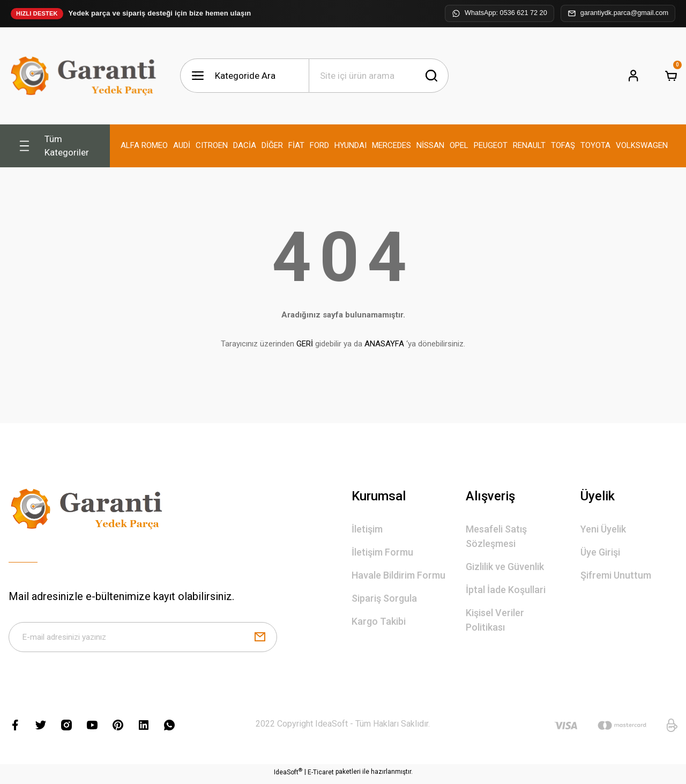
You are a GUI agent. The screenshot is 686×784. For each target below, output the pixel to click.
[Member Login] (633, 76)
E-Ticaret (321, 776)
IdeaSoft (288, 776)
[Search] (379, 76)
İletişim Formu (382, 552)
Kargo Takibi (379, 621)
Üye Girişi (600, 552)
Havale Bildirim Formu (398, 575)
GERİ (305, 344)
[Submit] (260, 639)
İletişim (367, 529)
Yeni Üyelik (603, 529)
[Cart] (671, 76)
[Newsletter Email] (143, 639)
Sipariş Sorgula (384, 598)
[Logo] (86, 76)
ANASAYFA (384, 344)
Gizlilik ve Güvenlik (505, 567)
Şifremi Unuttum (616, 575)
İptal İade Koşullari (506, 590)
